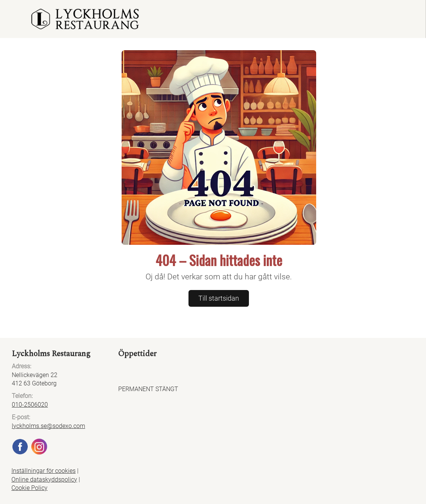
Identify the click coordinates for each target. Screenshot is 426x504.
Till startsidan (219, 298)
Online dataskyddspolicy (44, 479)
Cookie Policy (29, 488)
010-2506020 (30, 405)
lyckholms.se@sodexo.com (48, 426)
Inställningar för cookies (44, 471)
